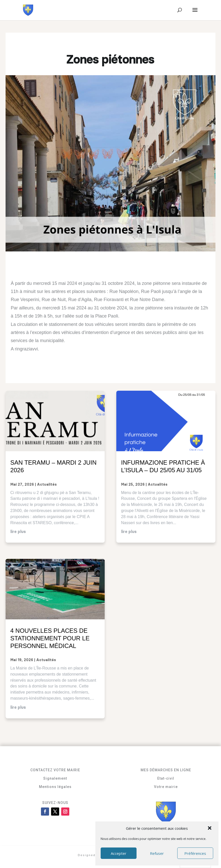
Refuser (157, 853)
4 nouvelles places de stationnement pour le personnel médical (50, 638)
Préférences (195, 853)
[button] (210, 828)
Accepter (119, 853)
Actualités (47, 485)
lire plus (18, 532)
